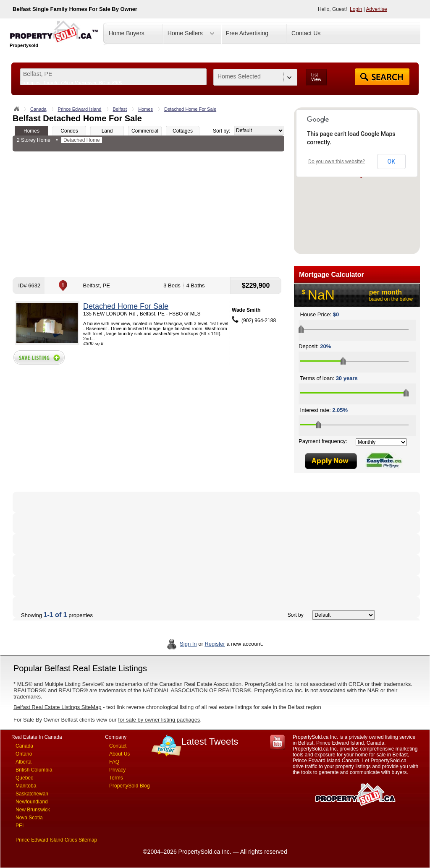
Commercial (145, 131)
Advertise (377, 9)
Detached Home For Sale (190, 109)
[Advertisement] (148, 214)
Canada (38, 109)
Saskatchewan (32, 794)
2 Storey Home (34, 140)
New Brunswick (33, 810)
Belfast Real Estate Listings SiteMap (58, 707)
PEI (20, 826)
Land (107, 131)
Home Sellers (185, 33)
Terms (116, 778)
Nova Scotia (29, 818)
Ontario (24, 754)
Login (356, 9)
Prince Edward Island (80, 109)
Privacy (117, 770)
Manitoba (26, 786)
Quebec (24, 778)
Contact (118, 746)
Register (215, 644)
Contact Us (306, 33)
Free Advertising (247, 33)
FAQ (114, 762)
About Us (119, 754)
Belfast (120, 109)
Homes (146, 109)
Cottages (183, 131)
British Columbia (34, 770)
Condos (69, 131)
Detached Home (82, 140)
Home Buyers (127, 33)
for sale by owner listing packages (159, 720)
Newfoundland (32, 802)
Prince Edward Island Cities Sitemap (56, 840)
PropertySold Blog (130, 786)
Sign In (188, 644)
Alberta (24, 762)
